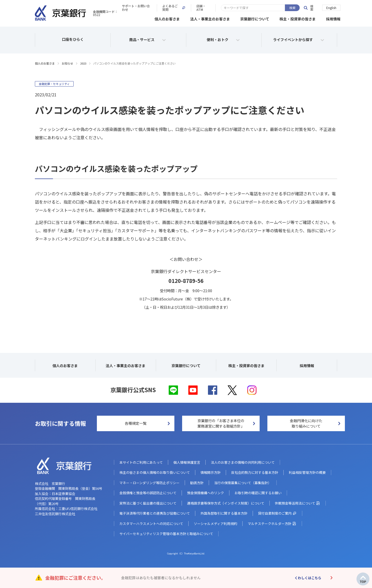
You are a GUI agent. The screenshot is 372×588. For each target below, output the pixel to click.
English (331, 7)
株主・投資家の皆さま (298, 18)
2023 (83, 63)
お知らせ (67, 63)
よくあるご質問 (252, 8)
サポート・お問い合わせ (211, 8)
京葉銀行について (255, 18)
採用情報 (333, 18)
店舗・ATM (284, 8)
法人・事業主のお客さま (210, 18)
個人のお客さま (167, 18)
